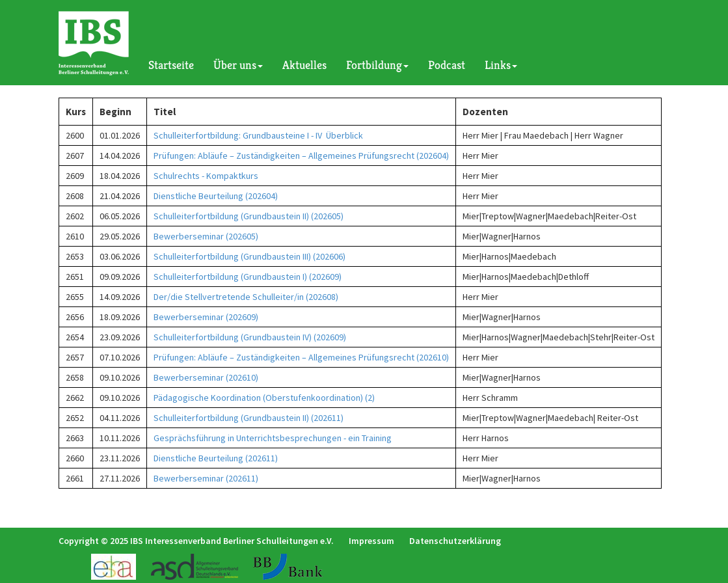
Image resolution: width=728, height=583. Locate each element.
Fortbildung (377, 65)
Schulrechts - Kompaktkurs (206, 176)
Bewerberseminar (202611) (206, 478)
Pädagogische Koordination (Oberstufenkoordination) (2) (264, 398)
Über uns (238, 65)
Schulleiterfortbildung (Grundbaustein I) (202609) (248, 277)
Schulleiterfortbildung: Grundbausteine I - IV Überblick (258, 135)
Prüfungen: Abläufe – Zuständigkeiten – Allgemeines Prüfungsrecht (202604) (301, 156)
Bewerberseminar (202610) (206, 377)
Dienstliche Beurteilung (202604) (216, 196)
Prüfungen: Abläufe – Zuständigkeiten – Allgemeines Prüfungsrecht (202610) (301, 357)
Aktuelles (304, 65)
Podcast (447, 65)
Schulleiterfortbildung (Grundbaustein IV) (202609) (250, 337)
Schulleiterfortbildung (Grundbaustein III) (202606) (249, 256)
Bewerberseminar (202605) (206, 236)
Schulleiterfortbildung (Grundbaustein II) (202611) (249, 418)
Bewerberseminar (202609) (206, 317)
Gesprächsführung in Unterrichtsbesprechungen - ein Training (273, 438)
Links (501, 65)
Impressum (371, 541)
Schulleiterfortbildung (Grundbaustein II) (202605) (249, 216)
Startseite (171, 65)
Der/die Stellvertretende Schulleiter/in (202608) (246, 297)
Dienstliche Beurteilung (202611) (216, 458)
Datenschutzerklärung (455, 541)
